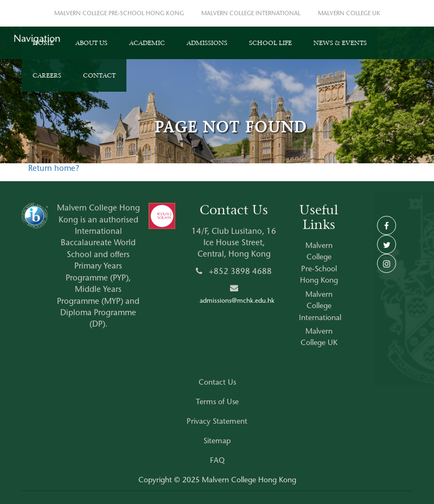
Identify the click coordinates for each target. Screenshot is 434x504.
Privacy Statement (217, 422)
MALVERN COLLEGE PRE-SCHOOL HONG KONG (119, 14)
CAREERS (47, 75)
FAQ (217, 461)
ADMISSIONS (207, 43)
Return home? (54, 169)
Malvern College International (320, 307)
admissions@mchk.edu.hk (237, 301)
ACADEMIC (147, 43)
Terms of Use (217, 403)
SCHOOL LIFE (270, 43)
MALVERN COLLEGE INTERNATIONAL (251, 14)
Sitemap (217, 442)
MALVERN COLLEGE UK (349, 14)
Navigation (37, 40)
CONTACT (99, 75)
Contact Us (217, 383)
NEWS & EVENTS (340, 43)
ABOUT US (91, 43)
